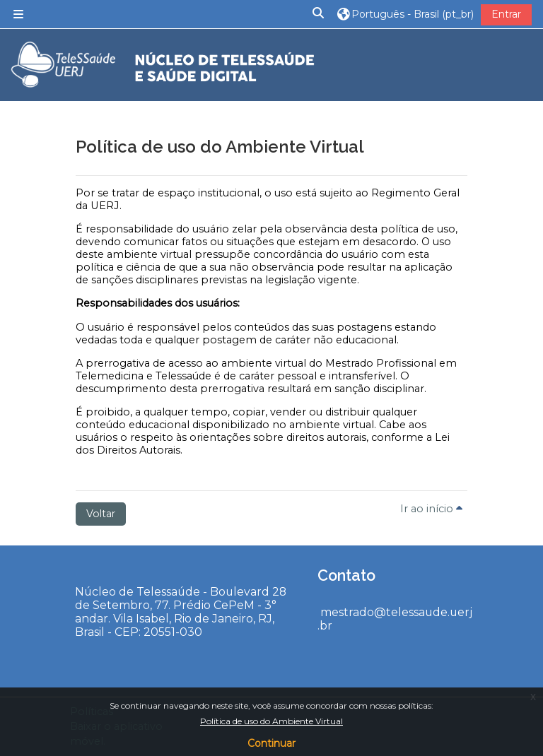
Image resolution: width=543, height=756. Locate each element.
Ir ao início (431, 509)
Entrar (506, 14)
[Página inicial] (159, 65)
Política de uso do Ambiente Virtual (271, 721)
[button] (319, 14)
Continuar (271, 743)
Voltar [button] (101, 514)
